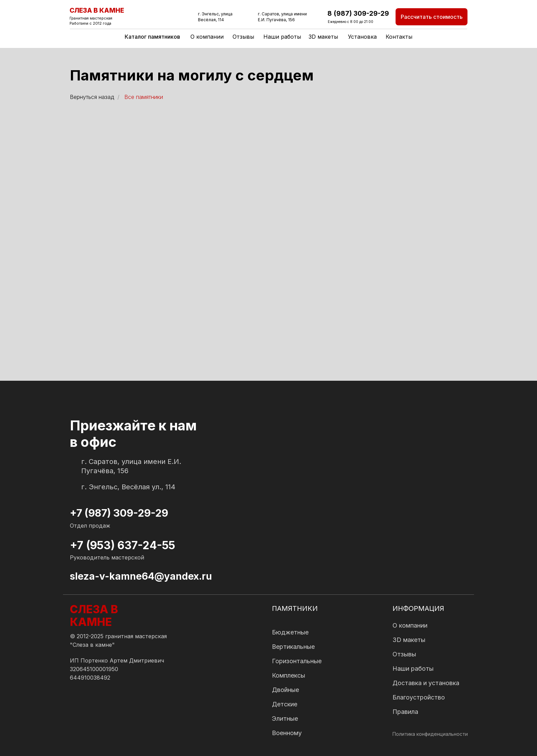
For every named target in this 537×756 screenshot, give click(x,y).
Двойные (285, 690)
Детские (285, 704)
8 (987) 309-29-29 (358, 14)
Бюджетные (290, 632)
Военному (287, 733)
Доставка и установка (426, 683)
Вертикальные (293, 647)
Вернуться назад (92, 97)
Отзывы (243, 37)
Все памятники (144, 97)
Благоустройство (419, 697)
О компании (207, 37)
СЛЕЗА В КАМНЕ (97, 10)
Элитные (285, 719)
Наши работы (282, 37)
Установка (362, 37)
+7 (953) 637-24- (116, 545)
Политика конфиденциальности (430, 734)
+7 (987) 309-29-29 (119, 513)
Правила (405, 712)
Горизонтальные (297, 661)
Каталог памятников (152, 37)
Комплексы (289, 675)
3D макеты (323, 37)
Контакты (399, 37)
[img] (76, 708)
